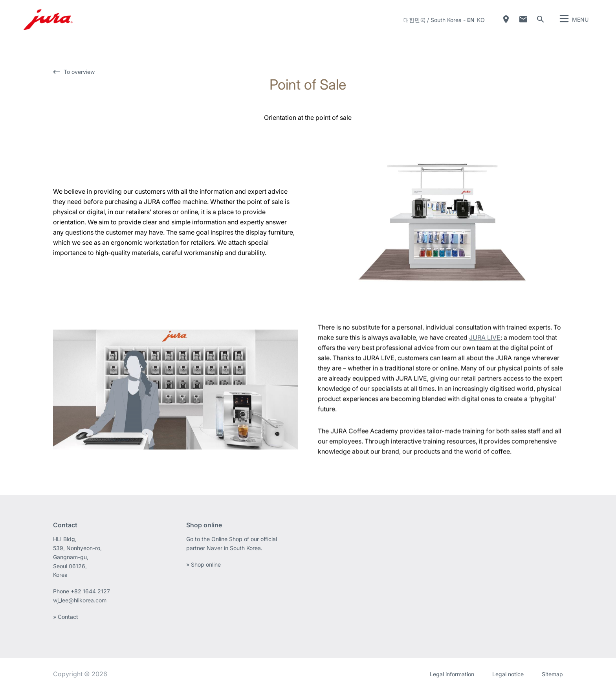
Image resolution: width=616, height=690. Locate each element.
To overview (79, 72)
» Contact (66, 617)
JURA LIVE (485, 343)
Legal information (452, 674)
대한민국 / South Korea (433, 20)
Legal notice (508, 674)
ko (481, 20)
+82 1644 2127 (91, 591)
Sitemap (552, 674)
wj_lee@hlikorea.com (80, 600)
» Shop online (203, 564)
